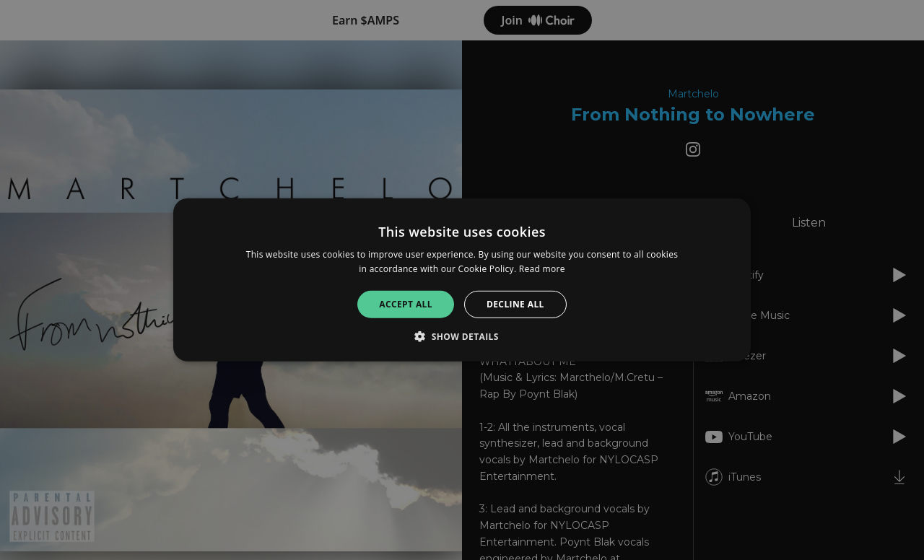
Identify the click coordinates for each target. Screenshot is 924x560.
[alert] (462, 280)
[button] (462, 336)
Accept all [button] (406, 304)
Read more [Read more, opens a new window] (542, 269)
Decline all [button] (515, 304)
